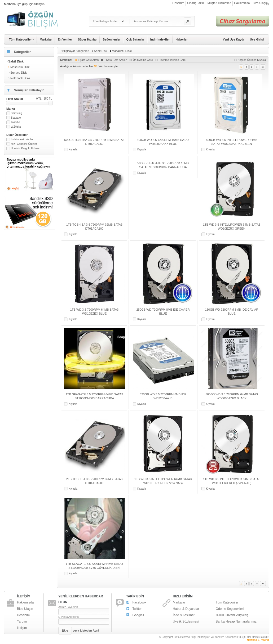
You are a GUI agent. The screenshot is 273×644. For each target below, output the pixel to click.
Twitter (134, 609)
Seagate (16, 118)
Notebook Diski (20, 78)
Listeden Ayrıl (90, 630)
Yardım (22, 621)
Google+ (135, 615)
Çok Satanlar (135, 39)
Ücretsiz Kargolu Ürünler (25, 148)
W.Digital (16, 127)
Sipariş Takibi (196, 3)
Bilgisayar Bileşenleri (76, 51)
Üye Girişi (257, 39)
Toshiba (15, 122)
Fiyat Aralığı (29, 99)
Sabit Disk (101, 51)
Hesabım (178, 3)
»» (263, 67)
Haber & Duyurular (186, 609)
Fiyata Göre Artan (88, 60)
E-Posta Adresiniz (69, 617)
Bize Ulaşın (260, 3)
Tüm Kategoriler (227, 602)
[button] (188, 21)
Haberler (181, 39)
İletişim (22, 628)
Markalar (46, 39)
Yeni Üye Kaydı (234, 39)
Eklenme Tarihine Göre (172, 60)
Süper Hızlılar (87, 39)
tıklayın (39, 4)
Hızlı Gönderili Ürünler (24, 144)
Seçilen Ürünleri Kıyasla (252, 60)
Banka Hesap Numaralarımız (236, 621)
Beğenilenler (111, 39)
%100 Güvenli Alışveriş (232, 615)
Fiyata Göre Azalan (116, 60)
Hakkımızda (242, 3)
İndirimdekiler (160, 39)
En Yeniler (65, 39)
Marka (11, 109)
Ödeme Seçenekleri (230, 609)
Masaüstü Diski (20, 67)
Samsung (16, 113)
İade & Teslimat (184, 615)
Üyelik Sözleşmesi (186, 621)
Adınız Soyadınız (68, 607)
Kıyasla (73, 149)
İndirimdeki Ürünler (22, 139)
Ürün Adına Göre (143, 60)
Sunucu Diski (19, 73)
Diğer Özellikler (17, 135)
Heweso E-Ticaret (258, 640)
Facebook (136, 603)
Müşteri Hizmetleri (219, 3)
